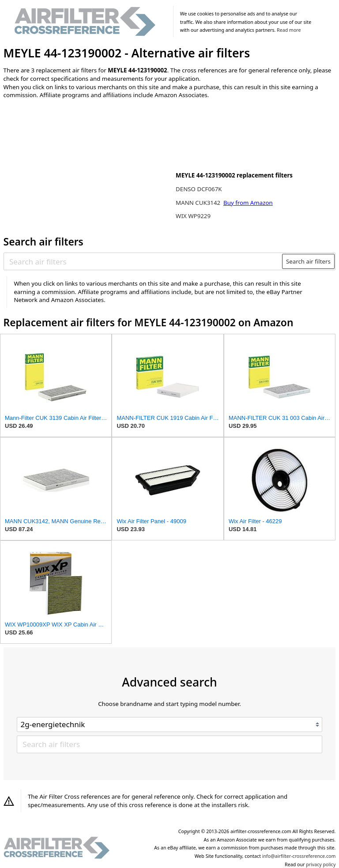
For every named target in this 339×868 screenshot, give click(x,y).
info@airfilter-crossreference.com (299, 856)
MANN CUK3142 (199, 203)
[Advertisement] (76, 164)
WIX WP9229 (193, 216)
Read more (289, 30)
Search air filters (308, 261)
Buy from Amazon (248, 203)
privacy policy (321, 864)
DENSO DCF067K (199, 189)
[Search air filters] (143, 261)
